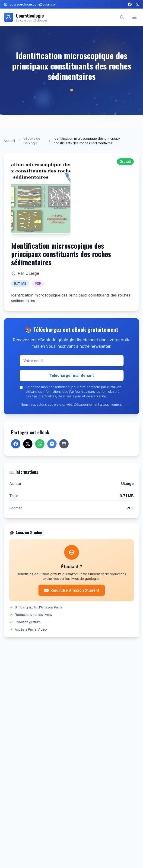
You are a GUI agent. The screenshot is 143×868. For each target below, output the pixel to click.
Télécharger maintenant (72, 375)
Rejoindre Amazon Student (72, 590)
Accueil (9, 141)
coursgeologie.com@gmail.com (31, 4)
